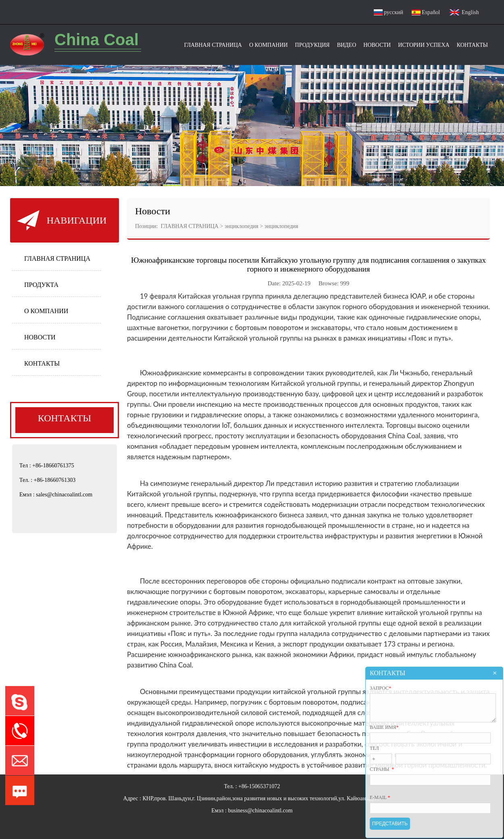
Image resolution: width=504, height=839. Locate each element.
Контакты (472, 45)
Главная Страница (213, 45)
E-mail (380, 797)
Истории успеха (424, 45)
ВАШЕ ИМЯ (384, 727)
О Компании (269, 45)
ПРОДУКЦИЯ (312, 45)
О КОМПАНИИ (46, 311)
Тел (374, 748)
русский (394, 12)
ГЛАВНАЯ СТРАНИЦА (57, 258)
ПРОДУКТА (41, 285)
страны (382, 769)
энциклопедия (242, 226)
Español (431, 12)
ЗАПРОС (380, 683)
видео (347, 45)
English (470, 12)
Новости (377, 45)
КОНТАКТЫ (42, 363)
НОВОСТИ (40, 337)
